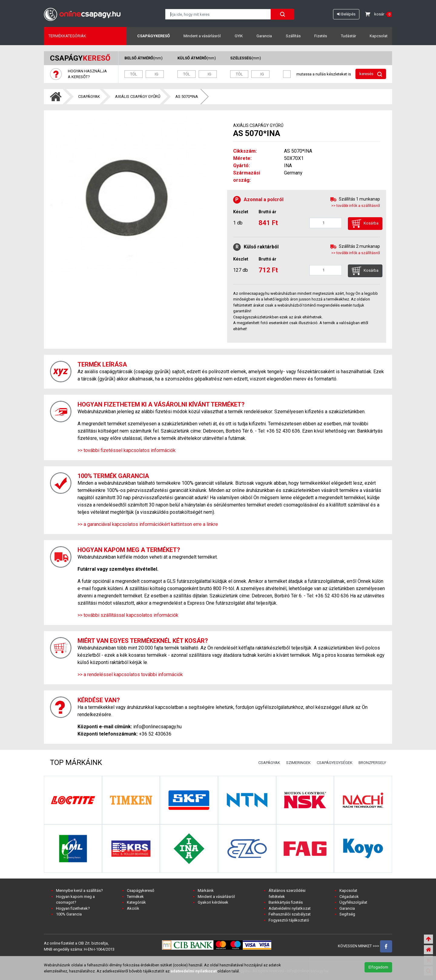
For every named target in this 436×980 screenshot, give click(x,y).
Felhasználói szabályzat (290, 914)
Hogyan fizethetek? (73, 908)
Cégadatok (349, 897)
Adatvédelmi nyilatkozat (290, 908)
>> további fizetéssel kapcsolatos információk (127, 450)
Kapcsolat (379, 36)
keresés (371, 74)
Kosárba (365, 224)
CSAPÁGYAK (89, 96)
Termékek (135, 897)
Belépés (346, 14)
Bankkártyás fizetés (286, 902)
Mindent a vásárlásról (202, 36)
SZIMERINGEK (298, 763)
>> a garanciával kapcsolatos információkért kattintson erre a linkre (148, 524)
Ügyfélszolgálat (353, 902)
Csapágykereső (154, 36)
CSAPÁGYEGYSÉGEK (335, 763)
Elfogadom (378, 967)
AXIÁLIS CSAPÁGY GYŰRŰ (138, 96)
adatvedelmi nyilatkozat (193, 971)
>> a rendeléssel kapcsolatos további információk (130, 674)
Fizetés (321, 36)
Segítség (347, 914)
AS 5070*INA (187, 96)
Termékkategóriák (67, 36)
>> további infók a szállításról (356, 206)
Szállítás (293, 36)
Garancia (264, 36)
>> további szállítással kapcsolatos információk (128, 615)
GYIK (239, 36)
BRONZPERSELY (372, 763)
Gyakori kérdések (213, 902)
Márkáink (206, 890)
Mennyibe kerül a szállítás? (79, 890)
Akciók (133, 908)
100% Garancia (69, 914)
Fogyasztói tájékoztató (289, 920)
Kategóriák (136, 902)
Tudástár (348, 36)
